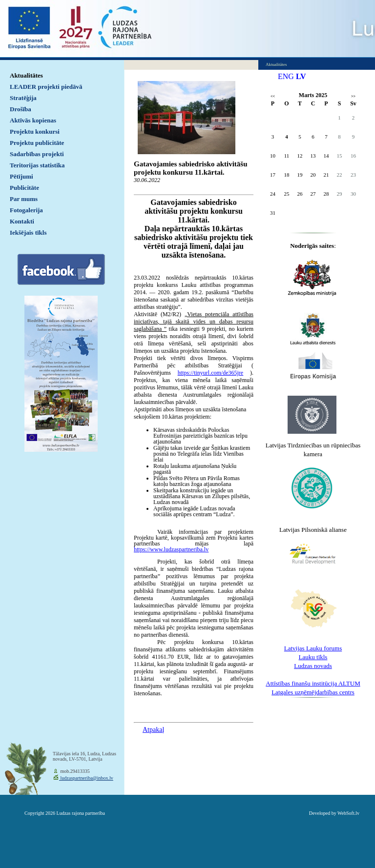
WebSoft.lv (348, 813)
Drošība (21, 109)
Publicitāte (24, 188)
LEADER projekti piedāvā (46, 87)
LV (301, 76)
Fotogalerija (26, 210)
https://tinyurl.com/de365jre (210, 373)
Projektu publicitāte (37, 143)
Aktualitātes (26, 75)
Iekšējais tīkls (28, 232)
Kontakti (22, 221)
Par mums (24, 199)
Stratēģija (23, 98)
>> (353, 96)
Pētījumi (21, 176)
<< (273, 96)
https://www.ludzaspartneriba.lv (171, 549)
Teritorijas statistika (37, 165)
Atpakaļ (153, 730)
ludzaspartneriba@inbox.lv (86, 778)
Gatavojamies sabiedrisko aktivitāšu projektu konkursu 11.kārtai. (191, 168)
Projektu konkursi (35, 131)
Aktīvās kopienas (33, 120)
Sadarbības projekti (37, 154)
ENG (286, 76)
